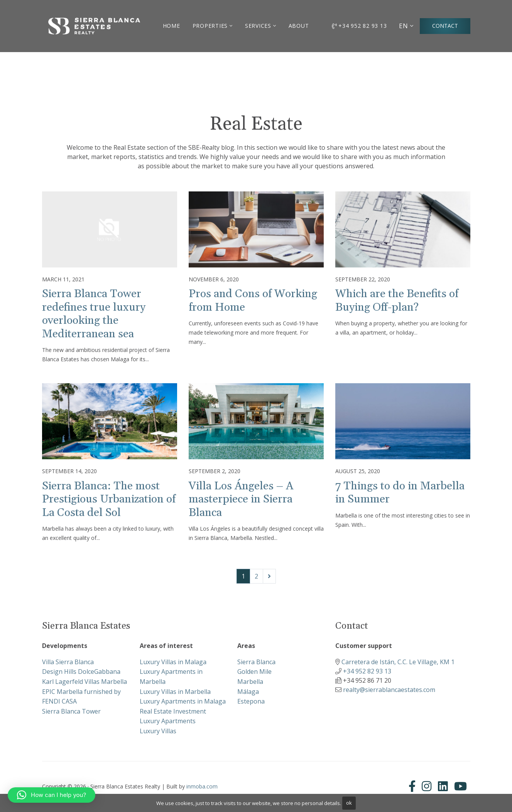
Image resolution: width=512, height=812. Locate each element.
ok (349, 803)
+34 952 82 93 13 (359, 26)
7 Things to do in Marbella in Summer (400, 493)
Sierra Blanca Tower (71, 711)
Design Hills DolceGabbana (81, 672)
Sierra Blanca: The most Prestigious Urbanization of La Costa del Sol (109, 499)
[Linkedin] (443, 787)
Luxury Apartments (168, 721)
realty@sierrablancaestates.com (389, 690)
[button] (52, 795)
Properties (210, 26)
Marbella (250, 682)
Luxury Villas (158, 731)
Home (172, 26)
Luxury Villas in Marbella (175, 692)
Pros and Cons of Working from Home (253, 301)
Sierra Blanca (256, 662)
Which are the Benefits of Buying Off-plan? (397, 301)
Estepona (251, 701)
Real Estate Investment (173, 711)
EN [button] (404, 26)
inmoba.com (202, 786)
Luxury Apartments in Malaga (183, 701)
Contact (445, 26)
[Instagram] (427, 787)
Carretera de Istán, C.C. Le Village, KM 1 (398, 662)
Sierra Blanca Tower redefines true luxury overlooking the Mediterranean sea (94, 314)
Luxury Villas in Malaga (173, 662)
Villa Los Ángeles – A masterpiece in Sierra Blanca (241, 499)
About (299, 26)
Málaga (248, 692)
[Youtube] (460, 787)
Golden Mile (254, 672)
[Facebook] (414, 787)
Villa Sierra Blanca (68, 662)
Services (258, 26)
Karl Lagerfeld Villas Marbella (84, 682)
